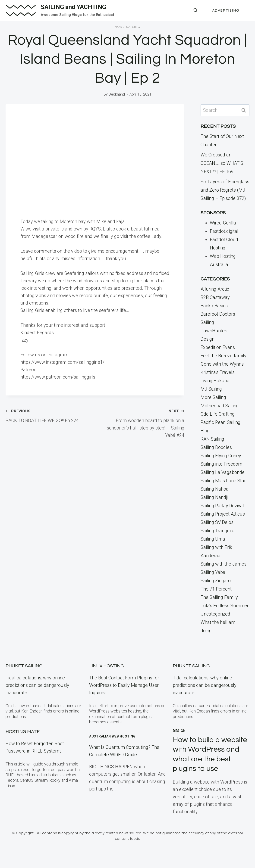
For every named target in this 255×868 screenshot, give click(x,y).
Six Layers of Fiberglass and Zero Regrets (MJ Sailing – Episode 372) (225, 190)
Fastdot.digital (224, 231)
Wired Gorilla (223, 223)
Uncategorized (215, 614)
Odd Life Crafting (218, 414)
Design (208, 339)
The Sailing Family (219, 597)
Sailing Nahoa (215, 489)
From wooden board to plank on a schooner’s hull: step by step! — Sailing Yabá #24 (142, 423)
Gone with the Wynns (222, 364)
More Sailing (127, 27)
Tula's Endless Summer (225, 606)
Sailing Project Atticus (223, 514)
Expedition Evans (218, 347)
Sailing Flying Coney (221, 456)
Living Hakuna (215, 381)
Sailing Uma (213, 539)
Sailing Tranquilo (217, 531)
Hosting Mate (23, 732)
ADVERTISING (226, 10)
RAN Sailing (212, 439)
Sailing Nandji (214, 497)
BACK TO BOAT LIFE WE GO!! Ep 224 (48, 415)
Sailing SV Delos (217, 522)
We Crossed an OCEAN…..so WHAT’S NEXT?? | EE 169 (222, 163)
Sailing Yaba (213, 572)
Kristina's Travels (218, 372)
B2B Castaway (215, 297)
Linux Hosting (107, 666)
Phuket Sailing (24, 666)
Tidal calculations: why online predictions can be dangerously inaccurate (37, 685)
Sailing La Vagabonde (223, 472)
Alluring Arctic (215, 289)
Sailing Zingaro (216, 581)
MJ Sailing (211, 389)
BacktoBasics (214, 306)
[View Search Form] (195, 10)
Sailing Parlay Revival (222, 506)
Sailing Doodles (216, 447)
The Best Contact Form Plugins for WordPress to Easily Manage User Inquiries (124, 685)
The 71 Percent (216, 589)
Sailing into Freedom (221, 464)
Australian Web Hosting (112, 736)
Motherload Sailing (220, 406)
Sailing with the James (224, 564)
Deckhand (117, 94)
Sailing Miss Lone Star (223, 481)
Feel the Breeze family (224, 356)
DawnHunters (215, 331)
